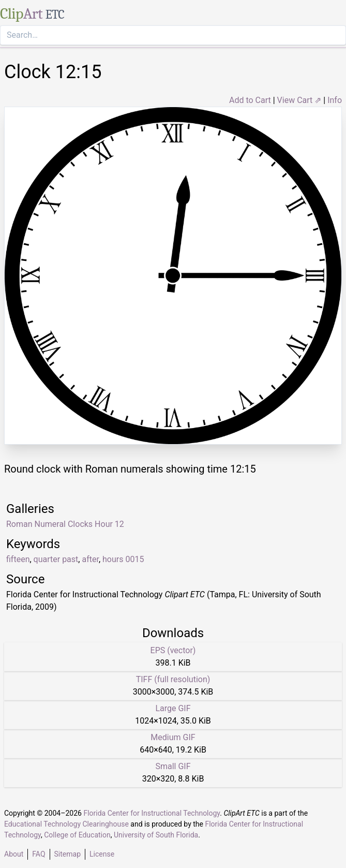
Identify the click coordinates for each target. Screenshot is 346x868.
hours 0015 (123, 559)
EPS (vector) (173, 650)
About (14, 854)
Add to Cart (250, 100)
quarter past (56, 559)
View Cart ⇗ (299, 100)
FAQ (39, 854)
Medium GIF (173, 737)
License (102, 854)
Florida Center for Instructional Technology (152, 813)
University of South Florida (156, 835)
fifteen (18, 559)
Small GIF (173, 766)
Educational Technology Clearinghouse (66, 824)
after (90, 559)
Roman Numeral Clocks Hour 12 (65, 524)
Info (335, 100)
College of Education (77, 835)
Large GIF (173, 708)
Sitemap (67, 854)
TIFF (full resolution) (173, 679)
